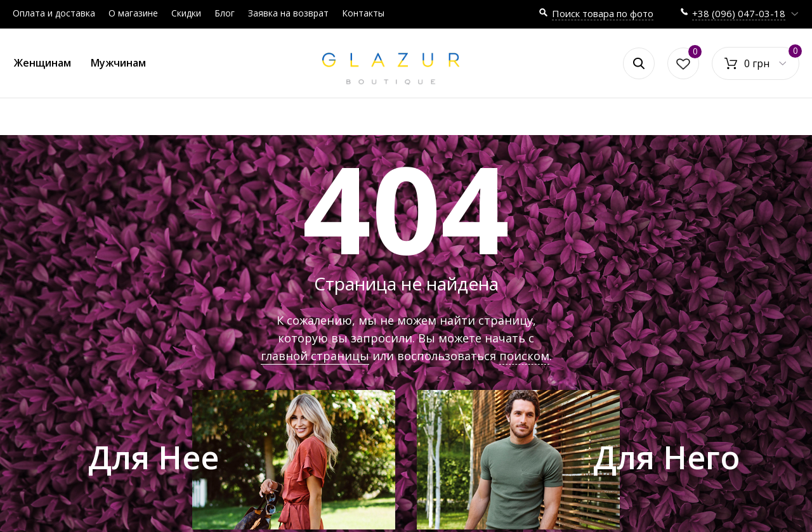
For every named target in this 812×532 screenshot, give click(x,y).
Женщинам (43, 63)
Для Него (666, 457)
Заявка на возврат (288, 13)
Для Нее (154, 457)
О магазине (133, 13)
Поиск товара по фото (603, 13)
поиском (524, 356)
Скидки (186, 13)
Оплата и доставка (54, 13)
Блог (225, 13)
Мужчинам (118, 63)
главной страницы (315, 356)
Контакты (363, 13)
